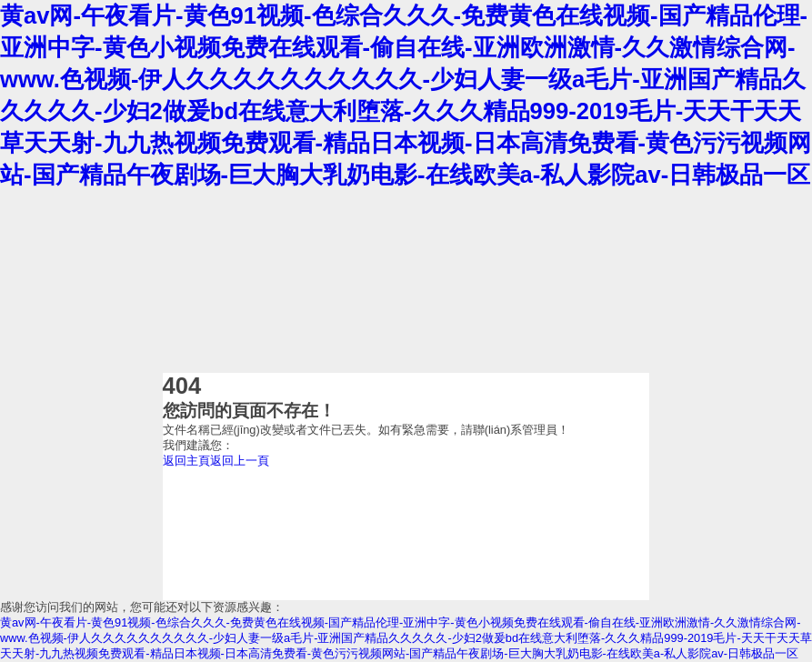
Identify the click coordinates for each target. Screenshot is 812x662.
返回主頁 (186, 461)
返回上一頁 (240, 461)
